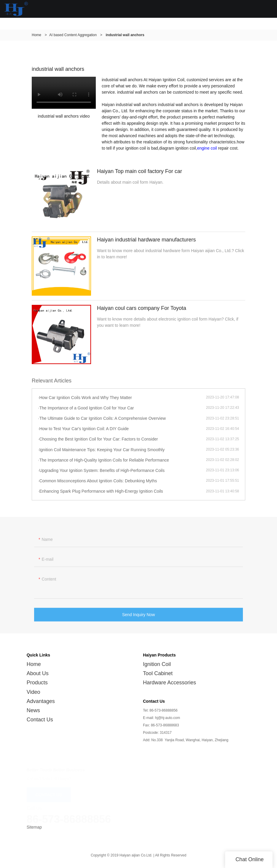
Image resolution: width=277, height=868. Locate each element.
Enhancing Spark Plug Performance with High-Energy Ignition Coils (101, 491)
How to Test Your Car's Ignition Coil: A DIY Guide (84, 429)
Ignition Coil (157, 664)
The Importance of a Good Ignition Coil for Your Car (86, 408)
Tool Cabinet (158, 673)
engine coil (207, 148)
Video (34, 692)
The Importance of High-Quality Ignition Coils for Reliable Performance (104, 460)
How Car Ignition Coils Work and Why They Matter (85, 398)
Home (36, 35)
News (33, 710)
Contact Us (40, 720)
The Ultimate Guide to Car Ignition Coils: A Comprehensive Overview (102, 418)
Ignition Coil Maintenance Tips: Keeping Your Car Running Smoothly (102, 450)
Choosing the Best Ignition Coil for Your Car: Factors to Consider (98, 439)
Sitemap (34, 827)
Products (37, 683)
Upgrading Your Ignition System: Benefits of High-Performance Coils (102, 470)
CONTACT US (49, 792)
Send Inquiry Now (139, 616)
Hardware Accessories (169, 683)
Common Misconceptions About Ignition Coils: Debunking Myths (98, 481)
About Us (38, 673)
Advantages (41, 701)
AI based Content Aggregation (73, 35)
